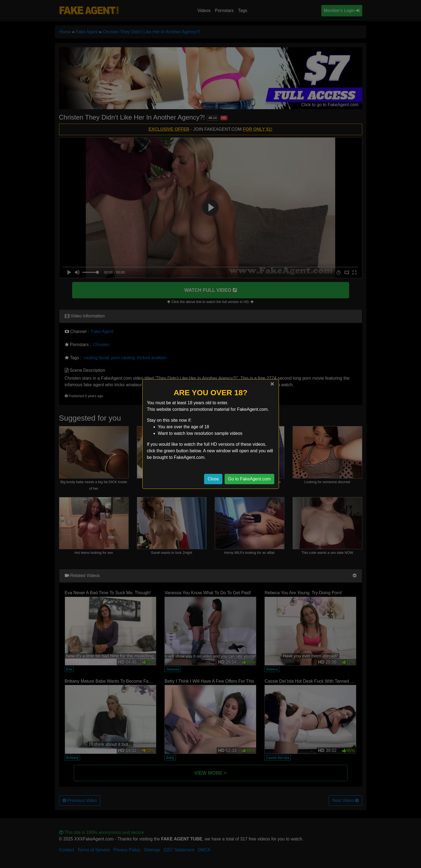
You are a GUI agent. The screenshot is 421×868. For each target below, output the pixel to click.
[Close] (272, 384)
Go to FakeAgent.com (249, 479)
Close (213, 479)
